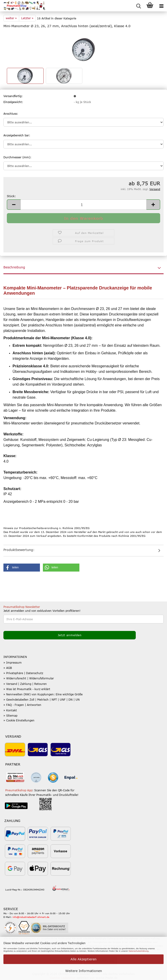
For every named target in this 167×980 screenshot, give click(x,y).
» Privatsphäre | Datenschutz (23, 673)
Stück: (11, 196)
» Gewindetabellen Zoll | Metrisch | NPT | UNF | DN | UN (42, 699)
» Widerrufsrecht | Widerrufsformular (29, 678)
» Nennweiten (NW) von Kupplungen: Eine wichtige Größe (43, 694)
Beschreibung (14, 267)
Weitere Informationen (84, 971)
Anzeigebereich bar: (17, 135)
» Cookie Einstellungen (19, 720)
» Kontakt (10, 710)
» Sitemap (10, 715)
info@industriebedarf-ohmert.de (31, 917)
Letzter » (27, 18)
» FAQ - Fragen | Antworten (22, 705)
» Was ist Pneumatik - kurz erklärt (27, 689)
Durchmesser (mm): (17, 157)
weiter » (11, 18)
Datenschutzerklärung (139, 951)
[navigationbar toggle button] (161, 6)
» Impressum (13, 662)
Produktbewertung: (19, 550)
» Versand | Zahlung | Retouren (25, 684)
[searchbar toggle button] (138, 6)
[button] (14, 205)
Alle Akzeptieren (83, 959)
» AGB (8, 668)
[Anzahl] (83, 205)
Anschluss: (11, 114)
